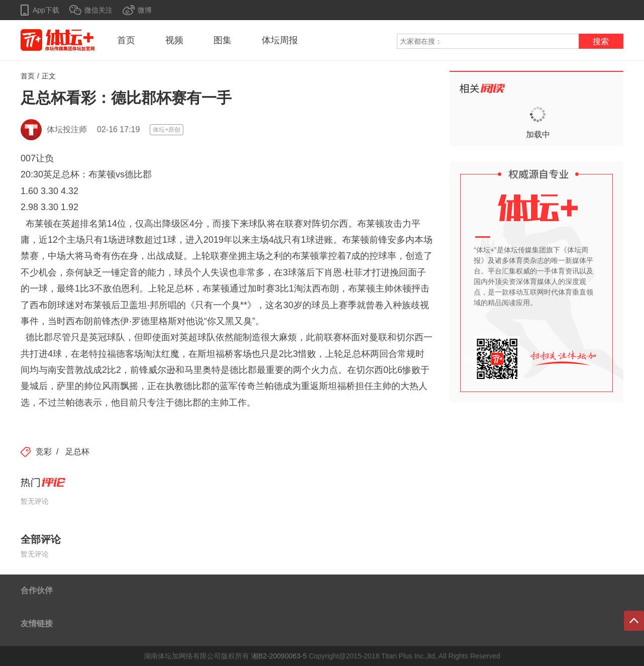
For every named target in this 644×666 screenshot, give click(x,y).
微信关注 (98, 10)
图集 (223, 40)
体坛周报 (280, 40)
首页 (126, 40)
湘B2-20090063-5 (279, 656)
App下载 (46, 10)
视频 (174, 40)
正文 (49, 76)
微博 (145, 10)
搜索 (601, 41)
